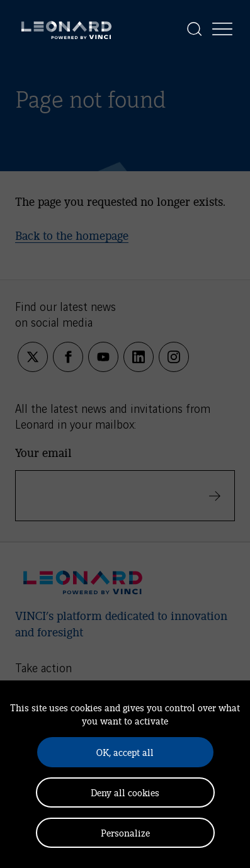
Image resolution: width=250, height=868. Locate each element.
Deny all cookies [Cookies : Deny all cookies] (125, 792)
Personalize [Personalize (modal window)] (125, 832)
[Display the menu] (222, 29)
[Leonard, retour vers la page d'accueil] (66, 29)
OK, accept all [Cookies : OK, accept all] (125, 752)
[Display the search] (195, 29)
